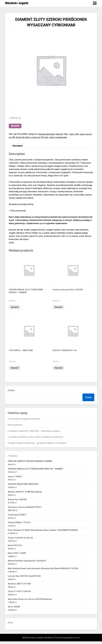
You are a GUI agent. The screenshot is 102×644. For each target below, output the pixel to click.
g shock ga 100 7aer (48, 137)
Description (18, 146)
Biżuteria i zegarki (17, 3)
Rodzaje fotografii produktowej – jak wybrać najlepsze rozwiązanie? (37, 446)
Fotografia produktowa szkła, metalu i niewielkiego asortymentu (36, 440)
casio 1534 (76, 134)
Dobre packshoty (15, 427)
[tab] (18, 146)
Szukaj (11, 393)
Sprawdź (15, 126)
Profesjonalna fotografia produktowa (24, 422)
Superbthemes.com (71, 640)
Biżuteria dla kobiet (48, 134)
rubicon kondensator (68, 137)
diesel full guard (30, 137)
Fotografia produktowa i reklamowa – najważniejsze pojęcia (34, 434)
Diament (61, 134)
